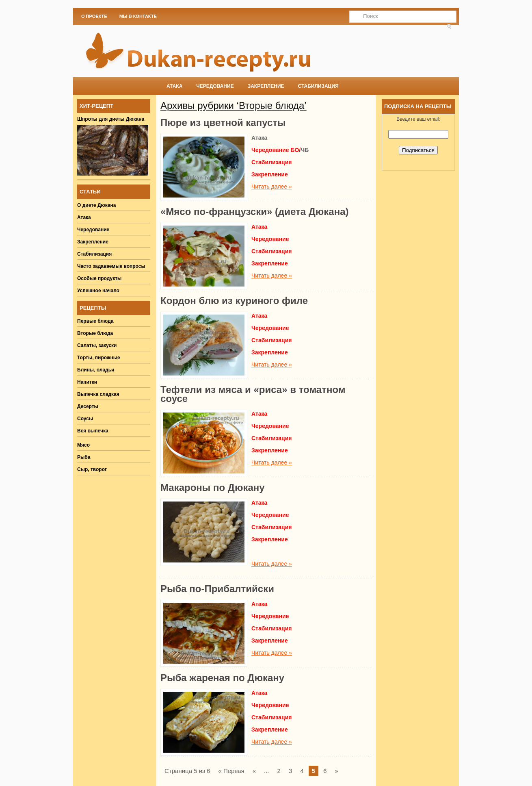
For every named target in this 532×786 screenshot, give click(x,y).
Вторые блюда (95, 333)
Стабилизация (318, 86)
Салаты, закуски (97, 345)
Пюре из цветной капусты (223, 123)
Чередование (215, 86)
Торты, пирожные (99, 358)
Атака (174, 86)
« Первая (231, 771)
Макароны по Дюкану (213, 487)
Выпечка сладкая (98, 394)
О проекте (94, 16)
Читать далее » (272, 187)
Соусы (85, 419)
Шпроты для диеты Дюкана (111, 119)
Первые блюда (95, 321)
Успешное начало (98, 291)
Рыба (84, 457)
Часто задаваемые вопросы (111, 266)
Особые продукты (99, 278)
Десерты (88, 406)
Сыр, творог (92, 469)
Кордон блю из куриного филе (234, 301)
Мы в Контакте (138, 16)
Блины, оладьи (96, 370)
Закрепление (266, 86)
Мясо (83, 445)
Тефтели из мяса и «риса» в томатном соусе (253, 394)
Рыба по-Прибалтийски (217, 589)
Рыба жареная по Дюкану (222, 678)
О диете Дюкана (96, 205)
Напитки (87, 382)
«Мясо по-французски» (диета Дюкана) (255, 212)
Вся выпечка (93, 431)
